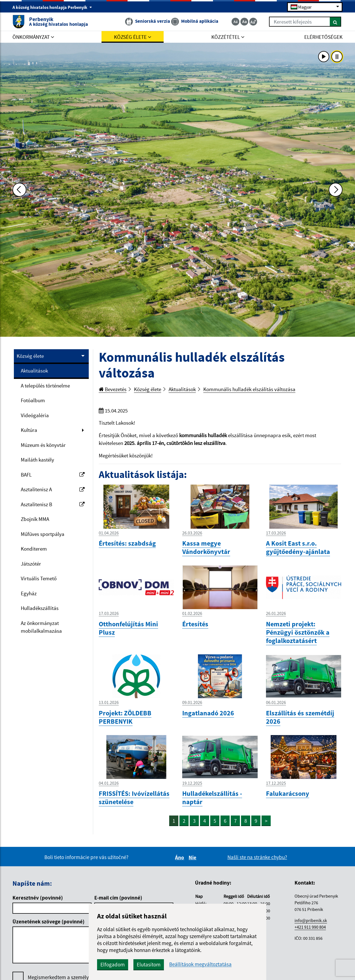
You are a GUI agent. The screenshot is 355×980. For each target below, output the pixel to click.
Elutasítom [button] (149, 964)
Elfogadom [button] (113, 964)
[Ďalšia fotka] (336, 190)
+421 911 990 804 (310, 927)
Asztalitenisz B (53, 504)
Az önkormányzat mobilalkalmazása (41, 627)
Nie (193, 857)
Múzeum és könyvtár (43, 445)
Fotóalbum (33, 400)
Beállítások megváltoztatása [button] (200, 964)
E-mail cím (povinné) (118, 898)
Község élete (30, 356)
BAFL (53, 475)
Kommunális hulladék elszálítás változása (249, 389)
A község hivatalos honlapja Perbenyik (52, 7)
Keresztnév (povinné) (38, 898)
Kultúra (29, 430)
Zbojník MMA (35, 519)
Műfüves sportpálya (43, 534)
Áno (180, 857)
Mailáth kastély (37, 460)
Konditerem (34, 549)
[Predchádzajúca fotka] (19, 190)
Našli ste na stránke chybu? (257, 857)
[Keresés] (335, 22)
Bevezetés (113, 389)
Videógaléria (35, 415)
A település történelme (45, 386)
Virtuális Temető (39, 578)
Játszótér (31, 564)
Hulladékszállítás (40, 608)
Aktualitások (34, 371)
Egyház (29, 593)
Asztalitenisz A (53, 489)
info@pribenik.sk (311, 920)
